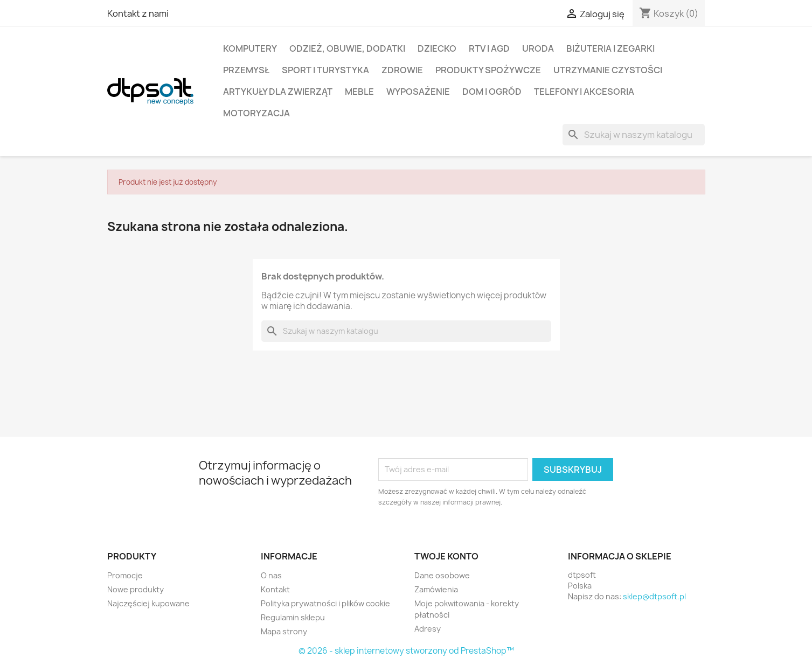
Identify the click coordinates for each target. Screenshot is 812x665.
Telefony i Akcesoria (584, 92)
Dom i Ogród (492, 92)
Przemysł (246, 70)
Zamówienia (436, 589)
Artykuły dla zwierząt (278, 92)
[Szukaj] (634, 135)
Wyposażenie (418, 92)
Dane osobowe (442, 575)
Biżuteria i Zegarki (610, 48)
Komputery (250, 48)
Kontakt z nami (138, 13)
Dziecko (437, 48)
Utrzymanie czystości (608, 70)
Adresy (428, 629)
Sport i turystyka (325, 70)
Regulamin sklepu (293, 617)
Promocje (125, 575)
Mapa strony (284, 631)
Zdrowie (402, 70)
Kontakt (275, 589)
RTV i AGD (489, 48)
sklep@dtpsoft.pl (654, 596)
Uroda (538, 48)
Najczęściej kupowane (148, 603)
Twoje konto (446, 556)
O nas (271, 575)
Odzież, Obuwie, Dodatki (347, 48)
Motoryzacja (256, 113)
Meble (359, 92)
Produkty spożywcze (488, 70)
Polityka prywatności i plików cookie (325, 603)
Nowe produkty (136, 589)
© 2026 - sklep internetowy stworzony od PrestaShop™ (406, 651)
